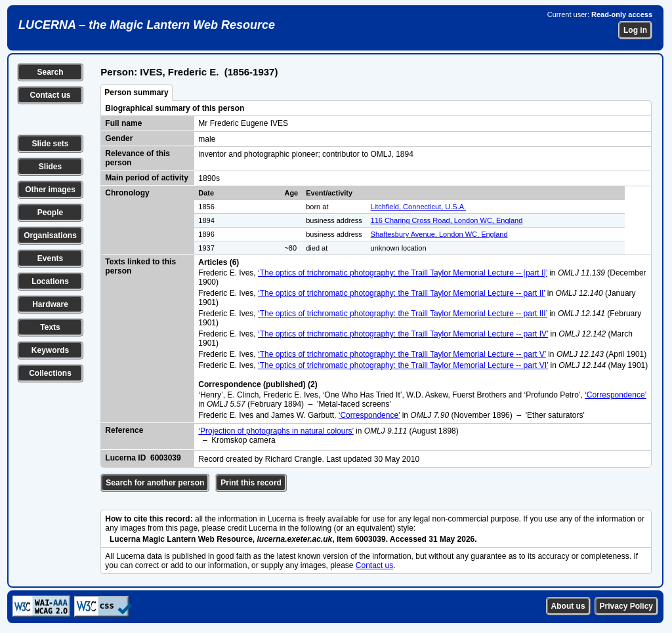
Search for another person (155, 483)
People (50, 213)
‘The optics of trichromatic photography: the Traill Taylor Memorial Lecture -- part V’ (402, 354)
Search (50, 72)
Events (50, 258)
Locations (50, 281)
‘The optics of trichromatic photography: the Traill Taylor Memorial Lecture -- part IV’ (403, 334)
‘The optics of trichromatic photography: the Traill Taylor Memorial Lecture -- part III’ (403, 314)
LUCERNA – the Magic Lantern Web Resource (147, 25)
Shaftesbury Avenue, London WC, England (439, 234)
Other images (50, 190)
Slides (50, 167)
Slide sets (50, 144)
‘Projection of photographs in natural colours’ (276, 431)
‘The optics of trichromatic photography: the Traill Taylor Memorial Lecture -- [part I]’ (403, 273)
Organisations (50, 235)
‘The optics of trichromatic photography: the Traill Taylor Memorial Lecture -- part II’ (402, 293)
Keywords (50, 350)
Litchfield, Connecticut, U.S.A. (419, 207)
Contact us (50, 95)
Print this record (251, 483)
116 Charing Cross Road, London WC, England (447, 220)
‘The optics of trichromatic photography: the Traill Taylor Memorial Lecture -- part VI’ (403, 365)
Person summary (136, 92)
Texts (50, 327)
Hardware (50, 304)
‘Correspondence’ (616, 395)
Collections (50, 373)
